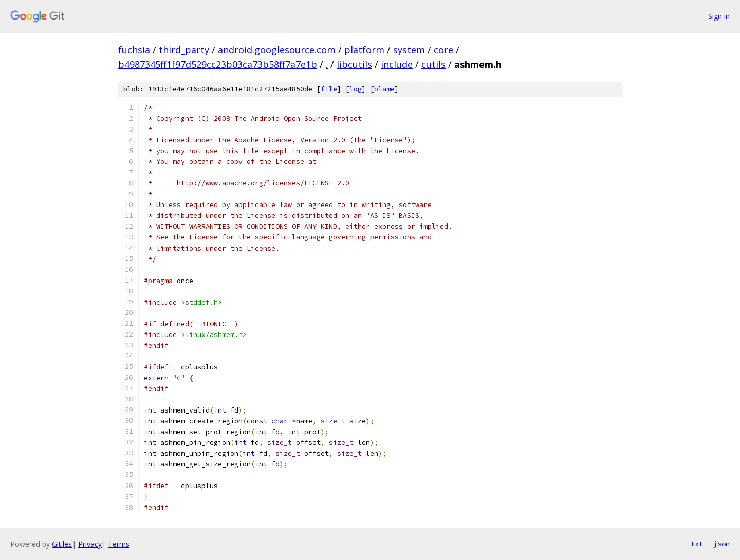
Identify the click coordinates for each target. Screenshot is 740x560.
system (409, 50)
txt (697, 544)
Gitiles (62, 544)
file (329, 89)
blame (384, 89)
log (356, 89)
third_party (184, 50)
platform (364, 50)
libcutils (354, 64)
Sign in (719, 16)
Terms (119, 544)
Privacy (90, 544)
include (397, 64)
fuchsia (134, 50)
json (721, 544)
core (443, 50)
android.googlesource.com (277, 50)
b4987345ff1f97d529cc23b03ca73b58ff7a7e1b (218, 64)
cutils (433, 64)
